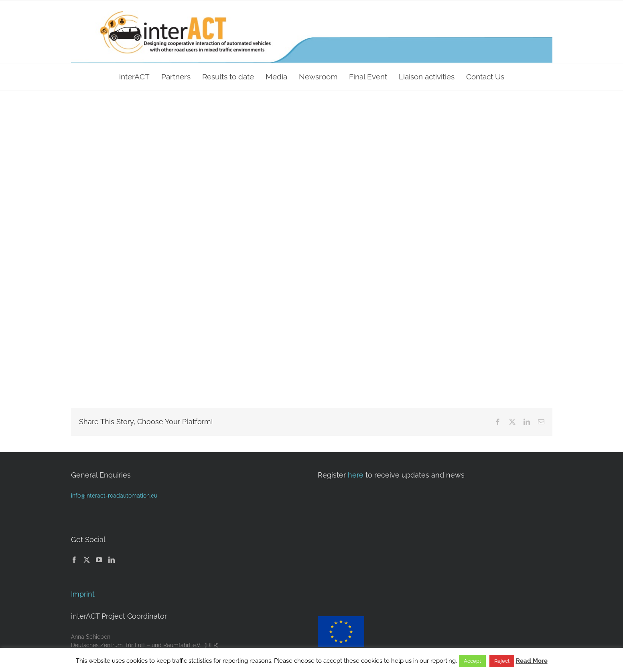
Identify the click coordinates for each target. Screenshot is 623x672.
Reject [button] (502, 661)
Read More (532, 661)
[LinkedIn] (112, 560)
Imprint (83, 594)
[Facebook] (74, 560)
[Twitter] (87, 560)
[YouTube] (99, 560)
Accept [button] (472, 661)
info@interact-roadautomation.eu (114, 496)
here (356, 475)
